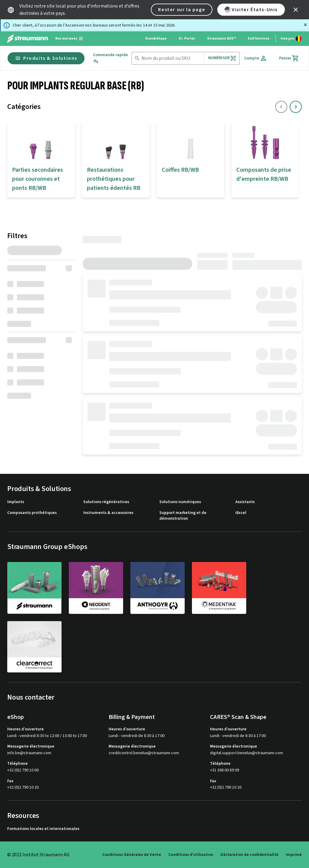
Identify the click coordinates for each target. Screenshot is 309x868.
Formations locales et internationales (43, 829)
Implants (16, 502)
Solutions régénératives (106, 502)
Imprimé (294, 855)
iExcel (241, 513)
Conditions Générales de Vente (132, 855)
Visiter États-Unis (251, 10)
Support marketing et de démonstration (183, 516)
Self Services (259, 38)
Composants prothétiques (32, 513)
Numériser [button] (222, 58)
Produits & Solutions (46, 58)
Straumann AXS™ (221, 38)
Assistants (245, 502)
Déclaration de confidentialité (250, 855)
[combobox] (171, 58)
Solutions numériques (180, 502)
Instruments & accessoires (108, 513)
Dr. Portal (187, 38)
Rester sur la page (182, 10)
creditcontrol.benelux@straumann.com (144, 753)
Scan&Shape (156, 38)
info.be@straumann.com (29, 753)
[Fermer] (305, 25)
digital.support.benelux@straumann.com (247, 753)
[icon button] (296, 10)
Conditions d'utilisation (191, 855)
